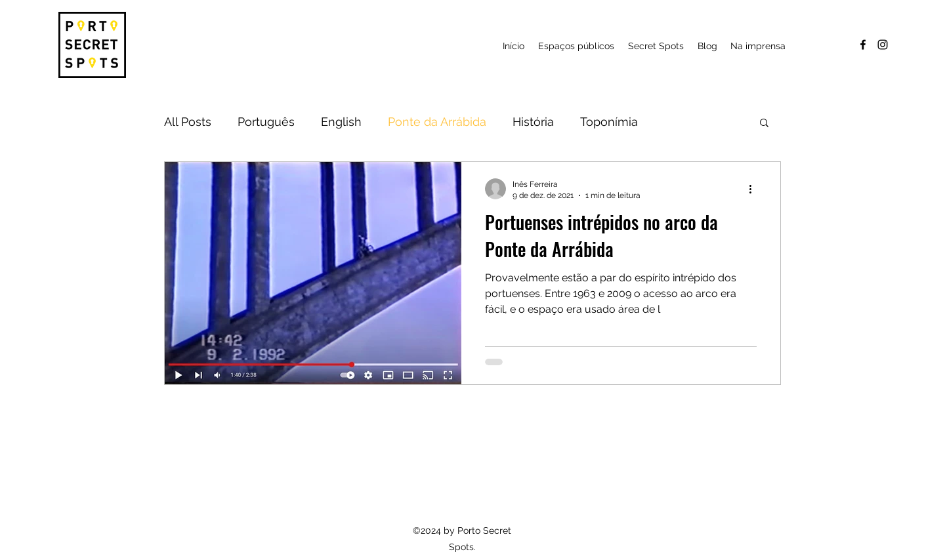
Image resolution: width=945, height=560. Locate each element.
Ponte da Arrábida (437, 122)
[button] (656, 46)
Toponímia (609, 122)
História (533, 122)
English (341, 122)
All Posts (188, 122)
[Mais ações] (755, 189)
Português (266, 122)
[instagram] (883, 45)
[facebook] (863, 45)
